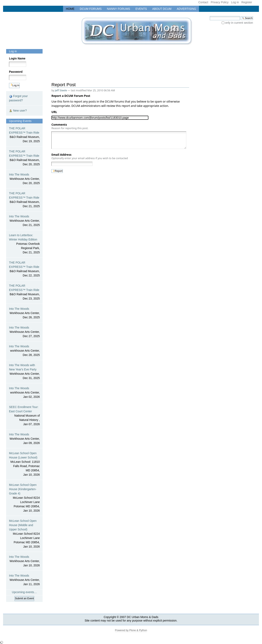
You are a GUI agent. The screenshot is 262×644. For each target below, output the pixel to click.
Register (247, 2)
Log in (235, 2)
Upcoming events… (24, 592)
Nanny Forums (118, 9)
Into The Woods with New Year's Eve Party (24, 372)
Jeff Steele (61, 90)
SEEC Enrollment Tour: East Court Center (24, 416)
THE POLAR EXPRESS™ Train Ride (24, 135)
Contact (203, 2)
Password (16, 72)
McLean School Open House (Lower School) (24, 464)
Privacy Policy (220, 2)
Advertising (187, 9)
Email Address (90, 156)
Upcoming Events (20, 121)
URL (55, 112)
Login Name (17, 58)
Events (141, 9)
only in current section (239, 23)
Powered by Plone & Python (131, 630)
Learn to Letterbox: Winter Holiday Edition (24, 244)
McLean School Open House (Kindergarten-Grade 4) (24, 498)
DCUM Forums (91, 9)
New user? (18, 111)
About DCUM (162, 9)
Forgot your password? (18, 98)
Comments (70, 126)
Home (70, 9)
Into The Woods (24, 179)
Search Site (210, 16)
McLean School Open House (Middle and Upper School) (24, 534)
